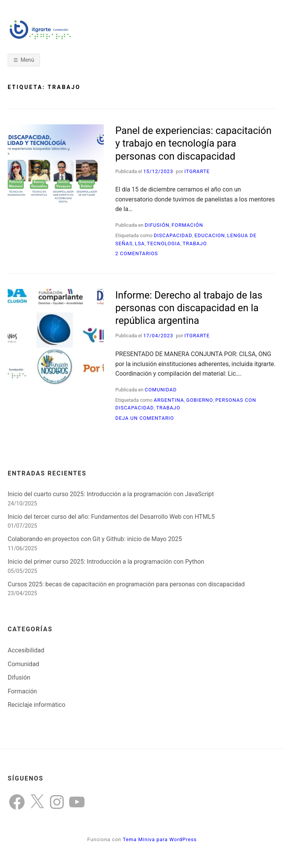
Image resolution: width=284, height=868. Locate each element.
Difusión (157, 225)
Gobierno (199, 400)
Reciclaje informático (37, 705)
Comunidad (161, 390)
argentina (169, 400)
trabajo (195, 243)
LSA (140, 243)
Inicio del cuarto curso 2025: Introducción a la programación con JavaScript (111, 494)
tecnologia (164, 243)
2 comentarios (137, 253)
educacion (210, 235)
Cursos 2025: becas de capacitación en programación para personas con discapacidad (126, 584)
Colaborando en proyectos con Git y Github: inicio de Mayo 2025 (95, 539)
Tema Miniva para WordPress (159, 839)
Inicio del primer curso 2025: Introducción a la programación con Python (106, 562)
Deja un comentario (145, 418)
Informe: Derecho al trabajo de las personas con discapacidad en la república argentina (189, 308)
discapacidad (173, 235)
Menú (27, 60)
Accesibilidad (26, 650)
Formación (188, 225)
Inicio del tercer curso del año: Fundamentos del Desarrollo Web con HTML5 (111, 517)
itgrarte (197, 171)
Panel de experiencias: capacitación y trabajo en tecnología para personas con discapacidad (193, 143)
